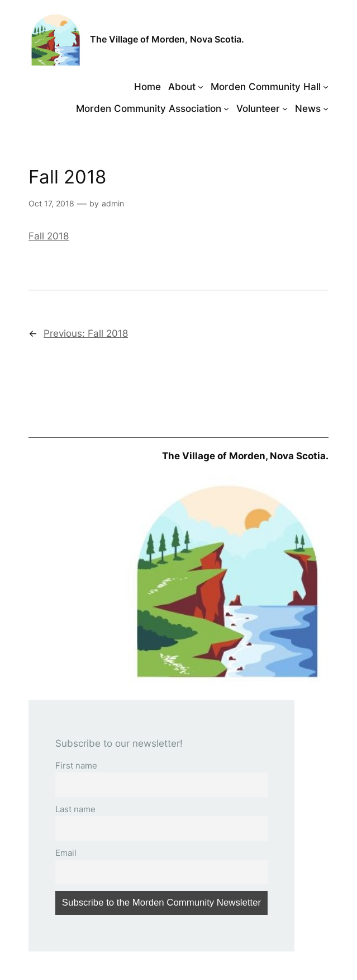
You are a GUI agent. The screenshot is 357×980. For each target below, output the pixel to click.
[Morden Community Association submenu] (226, 109)
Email (66, 853)
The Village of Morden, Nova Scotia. (167, 39)
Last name (75, 809)
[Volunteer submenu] (285, 109)
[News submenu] (326, 109)
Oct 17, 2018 (51, 203)
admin (113, 203)
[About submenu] (201, 87)
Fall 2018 (49, 236)
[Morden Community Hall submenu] (326, 87)
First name (76, 765)
